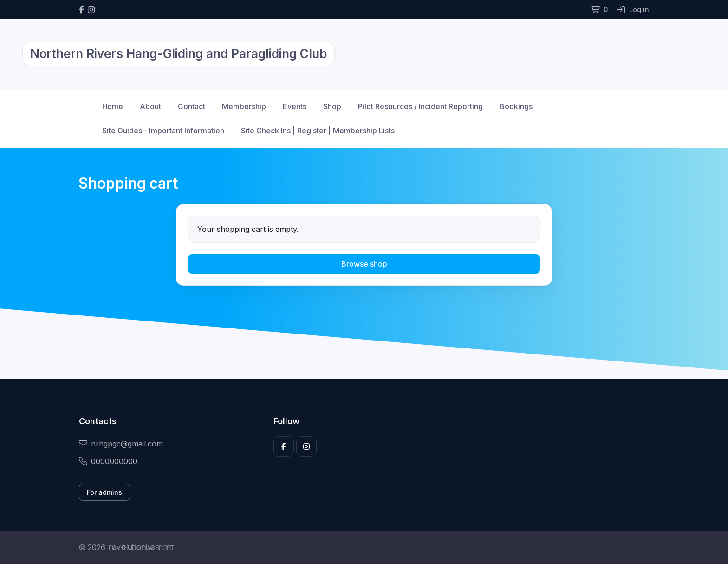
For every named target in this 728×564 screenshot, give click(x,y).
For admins (104, 492)
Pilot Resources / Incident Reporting (420, 106)
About (150, 106)
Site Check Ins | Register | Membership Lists (318, 131)
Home (113, 106)
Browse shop (364, 264)
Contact (192, 106)
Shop (332, 106)
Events (295, 106)
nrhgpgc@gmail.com (121, 444)
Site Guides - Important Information (163, 131)
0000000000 (108, 461)
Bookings (516, 106)
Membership (244, 106)
